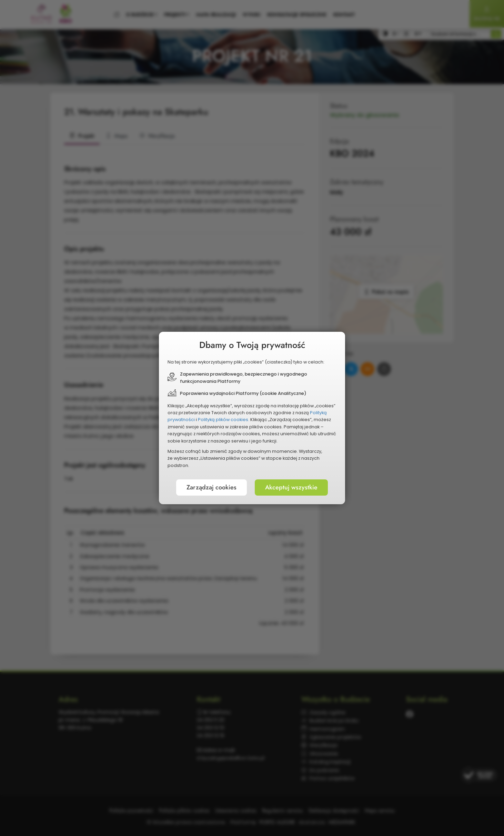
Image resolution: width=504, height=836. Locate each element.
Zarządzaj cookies (211, 487)
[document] (252, 418)
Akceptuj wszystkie (291, 487)
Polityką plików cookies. (224, 420)
